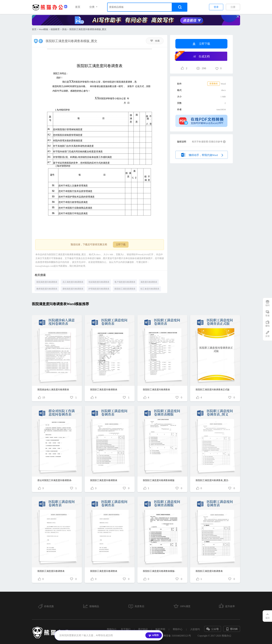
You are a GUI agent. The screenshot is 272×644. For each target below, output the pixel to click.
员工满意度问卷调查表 (73, 282)
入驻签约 (195, 629)
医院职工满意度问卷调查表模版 (159, 480)
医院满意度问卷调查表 (47, 282)
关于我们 (126, 629)
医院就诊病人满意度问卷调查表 (53, 390)
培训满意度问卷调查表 (99, 282)
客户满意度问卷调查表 (125, 282)
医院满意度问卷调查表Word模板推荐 (60, 304)
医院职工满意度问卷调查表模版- (159, 571)
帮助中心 (178, 629)
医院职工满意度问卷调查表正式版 (213, 390)
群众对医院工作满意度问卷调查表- (55, 480)
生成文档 (193, 56)
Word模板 (44, 29)
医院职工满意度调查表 (125, 289)
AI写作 (154, 635)
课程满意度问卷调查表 (73, 289)
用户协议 (143, 629)
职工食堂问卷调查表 (150, 289)
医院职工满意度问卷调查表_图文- (212, 480)
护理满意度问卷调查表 (99, 289)
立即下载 (121, 245)
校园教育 (55, 29)
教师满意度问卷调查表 (47, 289)
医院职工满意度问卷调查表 (104, 390)
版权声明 (160, 629)
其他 (64, 29)
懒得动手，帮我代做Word (202, 154)
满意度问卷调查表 (149, 282)
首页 (78, 7)
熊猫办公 (112, 629)
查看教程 (214, 84)
